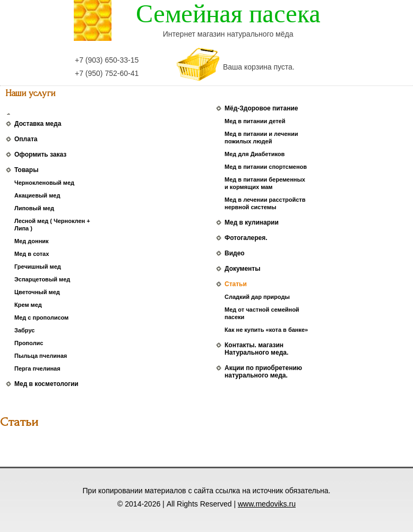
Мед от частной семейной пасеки (262, 313)
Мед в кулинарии (252, 222)
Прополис (29, 343)
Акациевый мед (37, 195)
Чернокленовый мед (44, 183)
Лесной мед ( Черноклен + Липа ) (52, 225)
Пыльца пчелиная (41, 356)
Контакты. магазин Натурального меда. (256, 349)
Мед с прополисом (41, 318)
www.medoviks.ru (267, 504)
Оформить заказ (40, 155)
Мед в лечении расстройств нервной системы (265, 203)
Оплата (26, 139)
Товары (26, 170)
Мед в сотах (32, 254)
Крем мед (28, 305)
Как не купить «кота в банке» (266, 330)
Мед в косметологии (46, 384)
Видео (235, 253)
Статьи (236, 284)
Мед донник (32, 241)
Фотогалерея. (246, 238)
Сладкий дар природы (257, 297)
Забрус (24, 330)
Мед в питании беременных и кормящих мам (265, 183)
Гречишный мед (38, 267)
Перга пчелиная (37, 368)
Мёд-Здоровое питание (261, 108)
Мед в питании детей (255, 121)
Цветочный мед (37, 292)
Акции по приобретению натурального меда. (263, 372)
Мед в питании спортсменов (266, 167)
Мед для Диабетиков (255, 154)
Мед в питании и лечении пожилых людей (261, 138)
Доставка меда (38, 124)
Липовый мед (34, 208)
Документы (242, 269)
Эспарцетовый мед (42, 279)
